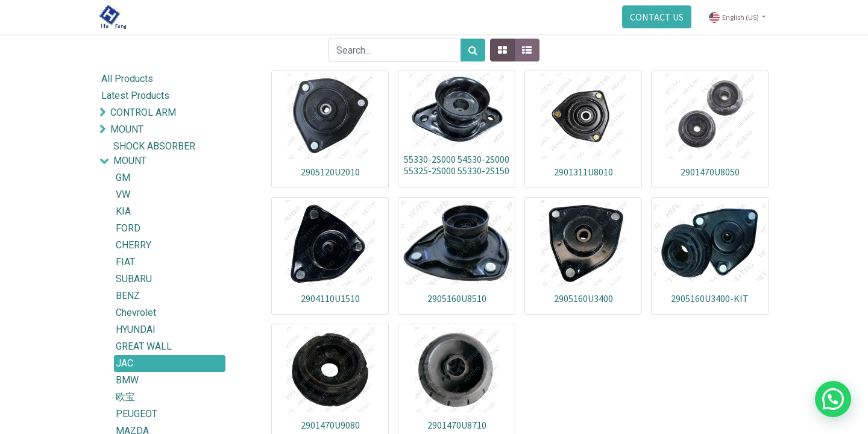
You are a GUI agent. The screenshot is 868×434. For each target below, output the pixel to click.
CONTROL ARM (143, 112)
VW (123, 194)
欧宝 (125, 397)
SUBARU (134, 279)
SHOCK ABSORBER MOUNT (154, 153)
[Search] (473, 50)
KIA (123, 211)
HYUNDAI (136, 329)
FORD (128, 228)
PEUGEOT (137, 414)
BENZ (128, 296)
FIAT (125, 262)
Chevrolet (136, 313)
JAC (124, 363)
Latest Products (135, 96)
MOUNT (127, 129)
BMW (127, 380)
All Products (127, 79)
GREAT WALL (144, 346)
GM (123, 178)
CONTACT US (657, 17)
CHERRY (134, 245)
